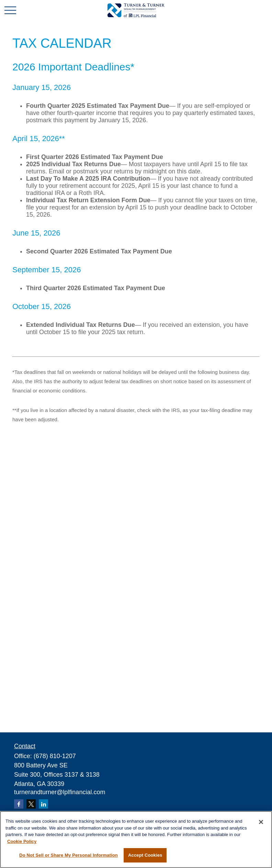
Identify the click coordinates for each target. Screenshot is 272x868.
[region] (136, 840)
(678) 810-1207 (55, 756)
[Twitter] (31, 804)
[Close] (261, 822)
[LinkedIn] (43, 804)
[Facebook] (19, 804)
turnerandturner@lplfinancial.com (60, 792)
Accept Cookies (145, 855)
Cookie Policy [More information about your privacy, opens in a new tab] (22, 841)
